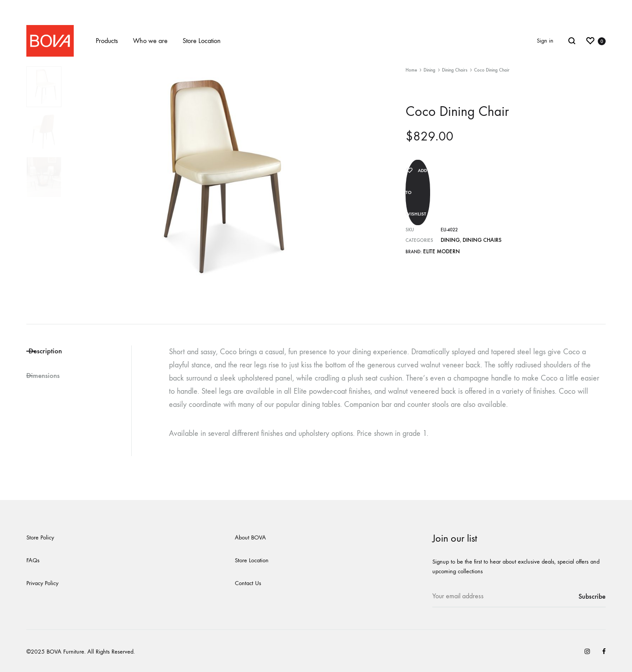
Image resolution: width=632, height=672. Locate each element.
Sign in (545, 41)
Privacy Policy (42, 583)
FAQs (33, 560)
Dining (429, 70)
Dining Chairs (455, 70)
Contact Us (248, 583)
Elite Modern (439, 222)
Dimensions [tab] (46, 379)
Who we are (150, 41)
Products (107, 41)
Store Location (202, 41)
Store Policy (40, 537)
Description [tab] (59, 352)
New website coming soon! (316, 8)
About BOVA (250, 537)
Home (411, 70)
